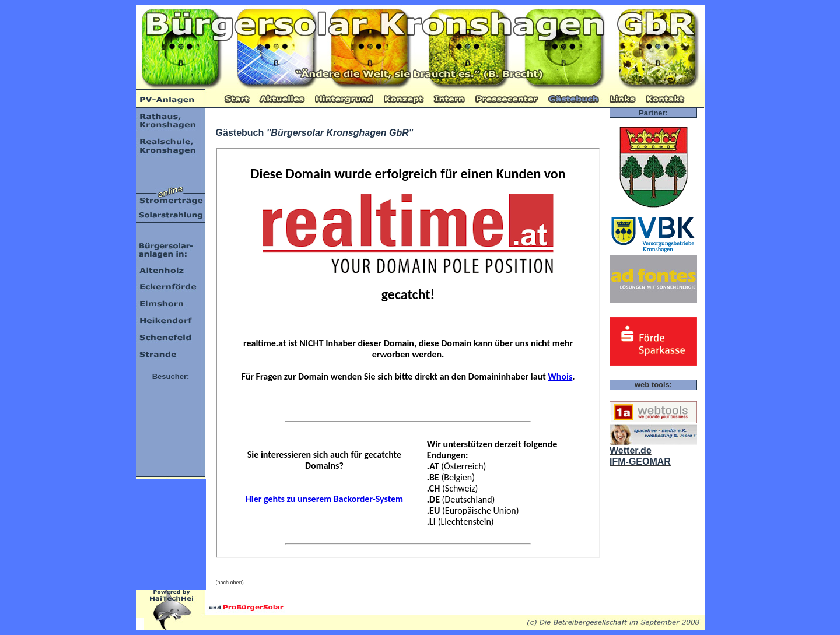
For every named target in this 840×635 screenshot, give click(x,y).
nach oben (230, 583)
